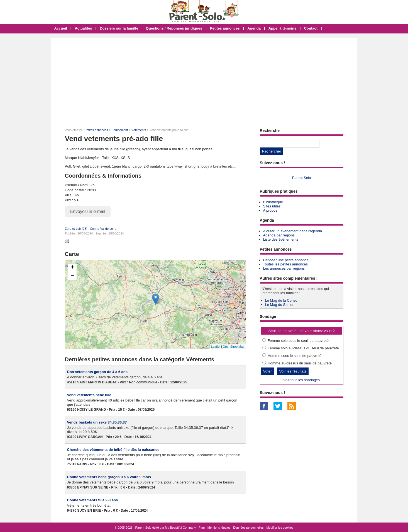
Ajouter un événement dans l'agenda (293, 231)
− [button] (72, 276)
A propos (270, 210)
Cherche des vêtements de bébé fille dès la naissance (113, 450)
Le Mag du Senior (279, 305)
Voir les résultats (293, 371)
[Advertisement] (204, 79)
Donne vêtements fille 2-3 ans (93, 500)
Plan (202, 528)
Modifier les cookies (280, 528)
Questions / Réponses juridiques (174, 28)
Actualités (83, 28)
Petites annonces (225, 28)
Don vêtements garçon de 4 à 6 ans (97, 372)
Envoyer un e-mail (88, 211)
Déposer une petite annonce (286, 260)
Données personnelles (248, 528)
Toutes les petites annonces (285, 264)
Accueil (61, 28)
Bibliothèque (273, 202)
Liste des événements (281, 239)
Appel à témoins (282, 28)
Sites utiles (272, 206)
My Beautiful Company (181, 528)
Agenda (254, 28)
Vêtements (139, 130)
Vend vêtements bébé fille (89, 395)
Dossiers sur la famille (119, 28)
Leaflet (216, 347)
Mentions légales (219, 528)
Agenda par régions (279, 235)
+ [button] (72, 268)
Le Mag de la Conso (281, 300)
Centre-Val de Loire (103, 229)
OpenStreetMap (234, 347)
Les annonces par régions (284, 268)
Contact (311, 28)
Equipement (120, 130)
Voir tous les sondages (301, 380)
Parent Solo (302, 178)
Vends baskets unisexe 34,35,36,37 (97, 422)
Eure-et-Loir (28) (76, 229)
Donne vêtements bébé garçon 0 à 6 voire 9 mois (109, 477)
